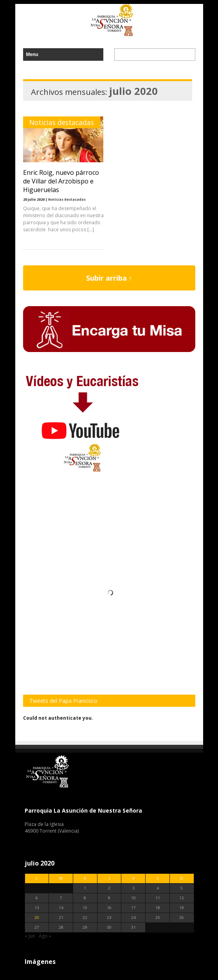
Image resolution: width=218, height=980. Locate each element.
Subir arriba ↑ (109, 278)
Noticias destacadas (62, 122)
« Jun (30, 936)
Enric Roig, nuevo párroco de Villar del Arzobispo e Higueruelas (61, 181)
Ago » (45, 936)
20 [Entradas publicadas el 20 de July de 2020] (37, 917)
